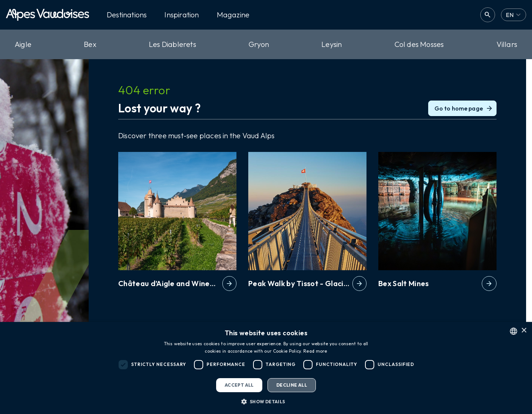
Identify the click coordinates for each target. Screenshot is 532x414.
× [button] (524, 331)
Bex (90, 44)
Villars (507, 44)
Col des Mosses (419, 44)
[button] (266, 401)
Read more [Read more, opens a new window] (315, 351)
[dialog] (266, 368)
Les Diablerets (173, 44)
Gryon (259, 44)
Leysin (332, 44)
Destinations (127, 15)
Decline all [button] (292, 385)
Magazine (233, 15)
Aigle (23, 44)
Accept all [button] (239, 385)
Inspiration (182, 15)
